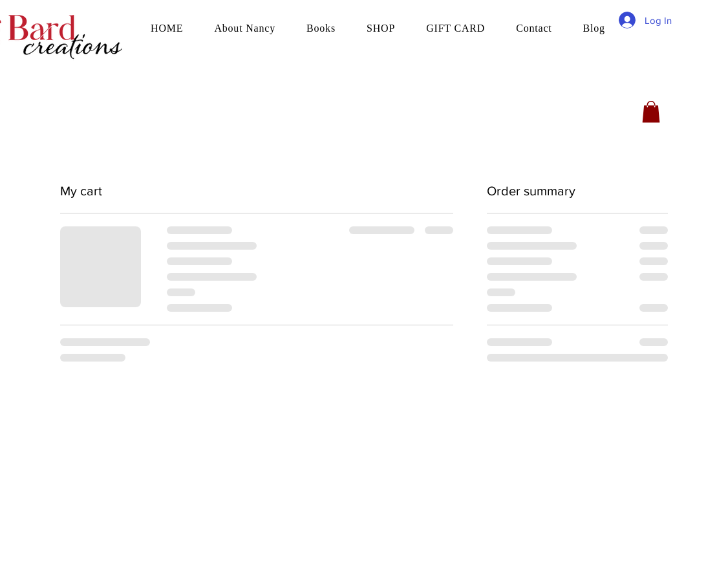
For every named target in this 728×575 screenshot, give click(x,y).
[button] (651, 112)
